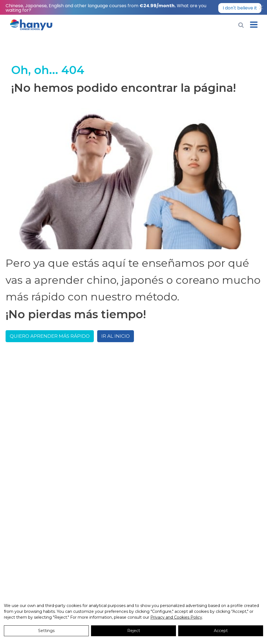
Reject (134, 631)
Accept (221, 631)
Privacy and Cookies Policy (176, 617)
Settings (46, 631)
